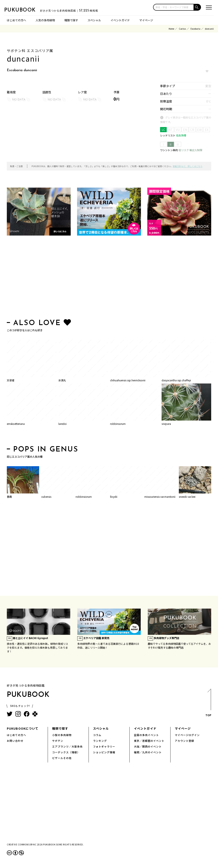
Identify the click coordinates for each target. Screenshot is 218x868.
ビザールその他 (62, 758)
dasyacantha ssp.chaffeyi (176, 380)
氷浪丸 (62, 380)
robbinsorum (118, 424)
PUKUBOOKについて (23, 728)
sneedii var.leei (187, 497)
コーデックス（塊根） (66, 752)
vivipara (166, 424)
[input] (174, 7)
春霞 (9, 497)
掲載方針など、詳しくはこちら (188, 166)
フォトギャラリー (104, 746)
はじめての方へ (16, 20)
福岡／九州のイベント (148, 752)
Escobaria (195, 29)
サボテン (58, 741)
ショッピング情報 (104, 752)
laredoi (62, 424)
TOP (208, 704)
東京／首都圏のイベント (149, 741)
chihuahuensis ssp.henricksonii (128, 380)
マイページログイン (187, 735)
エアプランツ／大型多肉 (67, 746)
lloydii (114, 497)
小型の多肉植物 (62, 735)
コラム (97, 735)
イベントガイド (120, 20)
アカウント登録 (184, 741)
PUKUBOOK (26, 10)
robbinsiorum (84, 497)
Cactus (182, 29)
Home (171, 29)
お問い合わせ (15, 741)
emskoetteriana (16, 424)
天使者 (11, 380)
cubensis (46, 497)
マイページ (146, 20)
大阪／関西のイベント (148, 746)
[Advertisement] (109, 278)
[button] (197, 7)
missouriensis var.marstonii (160, 497)
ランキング (100, 741)
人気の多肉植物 (45, 20)
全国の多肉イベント (146, 735)
